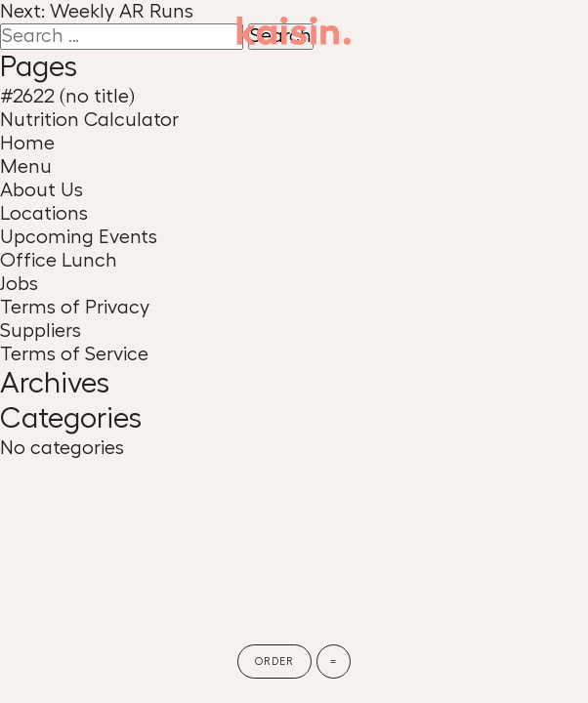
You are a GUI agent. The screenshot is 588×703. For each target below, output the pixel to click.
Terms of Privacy (75, 308)
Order (274, 662)
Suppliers (41, 331)
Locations (44, 214)
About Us (42, 190)
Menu (26, 167)
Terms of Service (74, 354)
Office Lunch (59, 261)
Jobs (19, 284)
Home (27, 144)
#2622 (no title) (67, 97)
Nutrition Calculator (89, 120)
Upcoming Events (79, 237)
